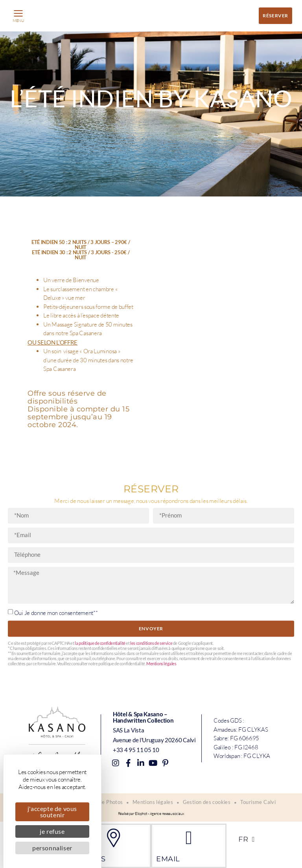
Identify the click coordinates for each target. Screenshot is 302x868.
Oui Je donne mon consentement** (56, 722)
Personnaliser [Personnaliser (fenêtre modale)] (52, 848)
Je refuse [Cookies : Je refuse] (52, 831)
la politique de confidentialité (100, 753)
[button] (18, 14)
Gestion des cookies (207, 803)
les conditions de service (151, 753)
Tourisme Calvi (259, 803)
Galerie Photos (105, 803)
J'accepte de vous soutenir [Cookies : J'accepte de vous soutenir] (52, 812)
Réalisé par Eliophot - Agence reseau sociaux (151, 814)
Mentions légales (161, 774)
